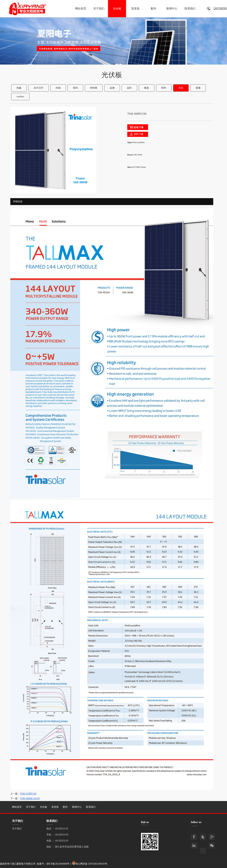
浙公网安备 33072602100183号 (91, 864)
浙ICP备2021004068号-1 (59, 864)
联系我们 (190, 9)
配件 (154, 9)
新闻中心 (172, 9)
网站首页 (81, 9)
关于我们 (99, 9)
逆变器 (135, 9)
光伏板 (117, 9)
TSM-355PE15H (28, 794)
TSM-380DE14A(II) (30, 799)
